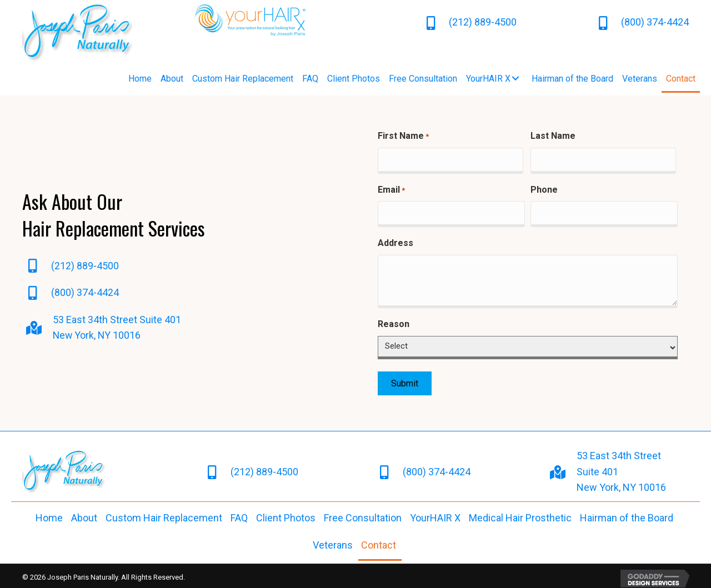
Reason (394, 320)
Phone (544, 187)
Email (391, 188)
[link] (140, 79)
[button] (515, 78)
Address (395, 239)
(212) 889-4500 (483, 22)
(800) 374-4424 (655, 22)
